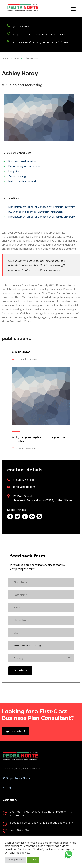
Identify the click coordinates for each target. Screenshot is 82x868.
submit (21, 671)
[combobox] (41, 645)
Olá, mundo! (21, 352)
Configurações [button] (16, 860)
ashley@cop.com (24, 487)
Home (6, 58)
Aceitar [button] (33, 860)
